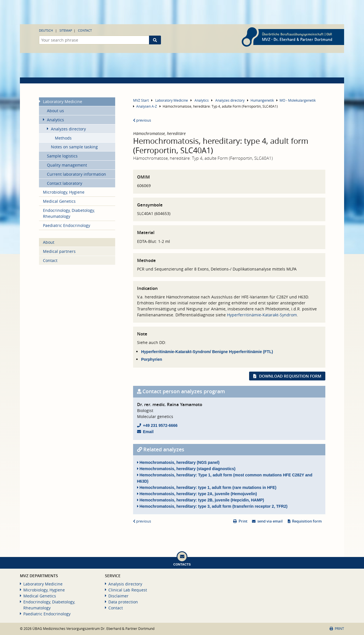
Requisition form (307, 521)
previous (142, 120)
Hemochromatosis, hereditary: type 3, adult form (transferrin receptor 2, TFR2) (212, 506)
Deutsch (46, 30)
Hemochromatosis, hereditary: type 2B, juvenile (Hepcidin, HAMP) (201, 500)
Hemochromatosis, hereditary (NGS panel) (178, 462)
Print (243, 521)
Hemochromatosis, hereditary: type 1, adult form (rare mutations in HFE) (207, 487)
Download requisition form (290, 376)
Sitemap (66, 30)
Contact (85, 30)
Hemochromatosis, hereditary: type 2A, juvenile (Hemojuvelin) (197, 494)
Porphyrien (152, 359)
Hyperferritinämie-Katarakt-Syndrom (262, 315)
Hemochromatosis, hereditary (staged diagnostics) (186, 469)
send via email (270, 521)
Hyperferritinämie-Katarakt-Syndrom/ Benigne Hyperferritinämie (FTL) (207, 352)
